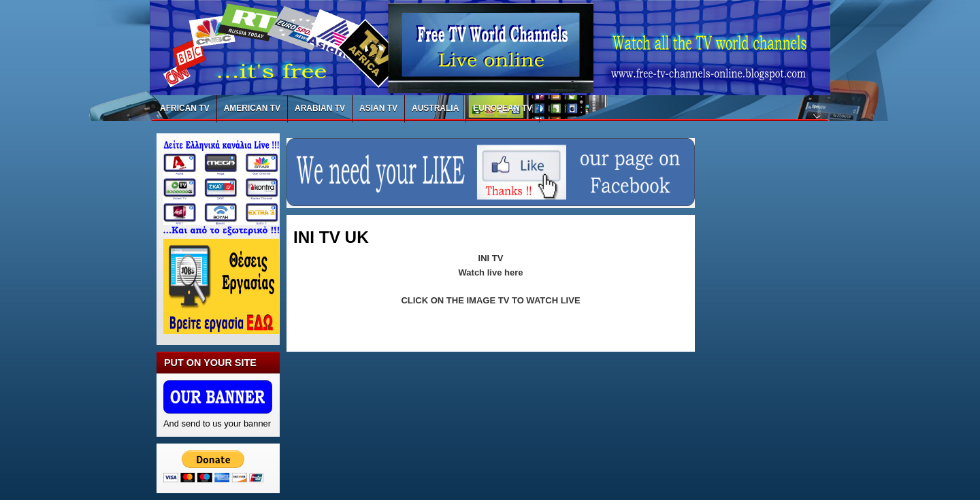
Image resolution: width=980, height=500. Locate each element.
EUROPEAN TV (503, 108)
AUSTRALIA (435, 108)
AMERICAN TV (252, 108)
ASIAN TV (378, 108)
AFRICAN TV (185, 108)
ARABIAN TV (320, 108)
